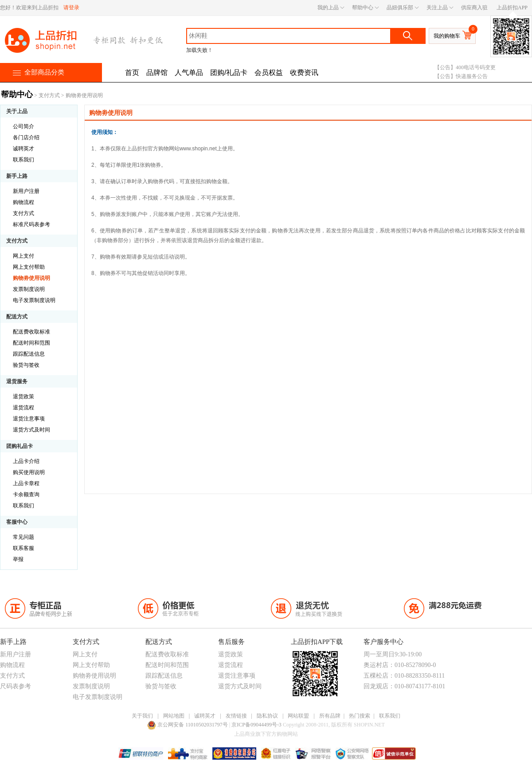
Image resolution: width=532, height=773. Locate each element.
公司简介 (23, 126)
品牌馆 (157, 73)
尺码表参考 (16, 686)
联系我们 (23, 160)
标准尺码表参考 (31, 224)
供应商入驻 (474, 8)
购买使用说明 (29, 472)
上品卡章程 (26, 483)
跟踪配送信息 (29, 354)
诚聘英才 (23, 149)
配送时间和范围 (31, 343)
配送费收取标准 (31, 332)
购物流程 (23, 202)
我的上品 (328, 8)
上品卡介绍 (26, 461)
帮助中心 (363, 8)
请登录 (71, 8)
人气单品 (189, 73)
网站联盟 (298, 716)
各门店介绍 (26, 137)
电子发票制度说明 (34, 300)
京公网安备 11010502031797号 (188, 725)
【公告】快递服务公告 (461, 76)
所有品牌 (330, 716)
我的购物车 (447, 36)
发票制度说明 (29, 289)
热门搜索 (360, 716)
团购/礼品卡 (229, 73)
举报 (18, 559)
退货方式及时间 (31, 430)
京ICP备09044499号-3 (257, 725)
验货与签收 (26, 365)
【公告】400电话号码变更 (465, 67)
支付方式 (49, 95)
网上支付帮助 (29, 267)
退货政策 (23, 396)
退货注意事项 (29, 419)
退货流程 (23, 408)
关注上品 (437, 8)
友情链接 (236, 716)
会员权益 (269, 73)
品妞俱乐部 (400, 8)
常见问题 (23, 537)
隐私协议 (267, 716)
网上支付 (23, 256)
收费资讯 (304, 73)
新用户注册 (26, 191)
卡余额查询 (26, 494)
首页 (132, 73)
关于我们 (142, 716)
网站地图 (174, 716)
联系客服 (23, 548)
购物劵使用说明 (31, 278)
